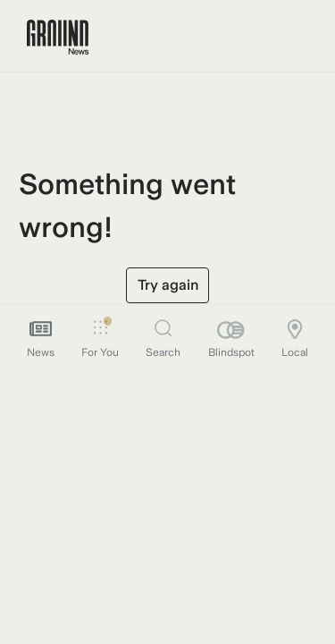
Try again (168, 285)
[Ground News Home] (58, 38)
